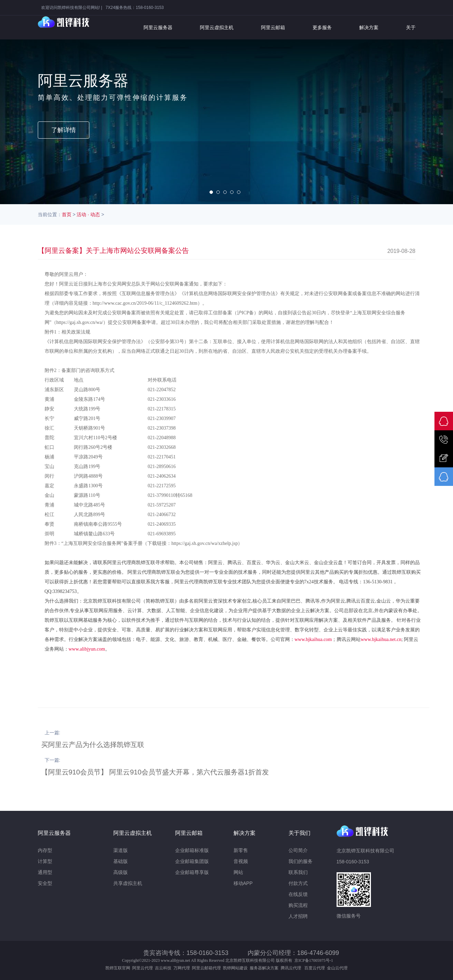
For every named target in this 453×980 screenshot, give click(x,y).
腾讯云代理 (292, 968)
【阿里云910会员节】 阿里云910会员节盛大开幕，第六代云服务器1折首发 (155, 772)
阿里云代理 (143, 968)
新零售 (241, 850)
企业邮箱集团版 (192, 861)
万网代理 (182, 968)
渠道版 (121, 850)
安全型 (45, 883)
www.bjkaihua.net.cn (381, 639)
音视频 (241, 861)
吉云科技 (163, 968)
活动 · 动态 (88, 214)
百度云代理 (316, 968)
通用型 (45, 872)
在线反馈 (298, 894)
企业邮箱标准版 (192, 850)
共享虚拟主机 (128, 883)
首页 (67, 214)
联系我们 (298, 872)
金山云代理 (337, 968)
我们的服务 (301, 861)
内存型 (45, 850)
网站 (238, 872)
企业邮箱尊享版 (192, 872)
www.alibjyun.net (175, 960)
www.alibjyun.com (87, 649)
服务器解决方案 (265, 968)
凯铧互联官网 (118, 968)
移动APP (243, 883)
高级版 (121, 872)
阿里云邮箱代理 (206, 968)
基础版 (121, 861)
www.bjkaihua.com (313, 639)
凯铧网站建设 (235, 968)
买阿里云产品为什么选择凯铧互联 (93, 745)
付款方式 (298, 883)
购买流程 (298, 905)
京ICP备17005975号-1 (314, 960)
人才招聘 (298, 916)
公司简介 (298, 850)
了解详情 (64, 130)
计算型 (45, 861)
